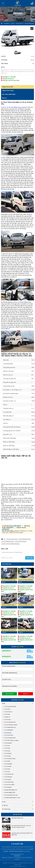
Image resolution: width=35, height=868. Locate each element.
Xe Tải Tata (7, 769)
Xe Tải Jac (7, 772)
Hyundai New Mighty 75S (11, 790)
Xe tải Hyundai (8, 743)
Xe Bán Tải (7, 717)
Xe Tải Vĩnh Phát (9, 735)
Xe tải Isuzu (7, 751)
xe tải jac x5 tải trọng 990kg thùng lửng (10, 544)
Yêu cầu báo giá (32, 3)
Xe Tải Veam (8, 756)
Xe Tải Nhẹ (7, 714)
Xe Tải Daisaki (8, 787)
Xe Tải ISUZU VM (9, 774)
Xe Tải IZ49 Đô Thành (10, 759)
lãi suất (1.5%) (6, 680)
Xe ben (4, 802)
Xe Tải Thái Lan (8, 712)
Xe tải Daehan (8, 753)
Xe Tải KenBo (8, 766)
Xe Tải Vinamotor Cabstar (11, 725)
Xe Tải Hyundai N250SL (10, 707)
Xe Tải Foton (8, 720)
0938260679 (10, 528)
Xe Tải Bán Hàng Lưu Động (11, 740)
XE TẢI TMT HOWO (9, 785)
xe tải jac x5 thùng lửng (12, 539)
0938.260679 (17, 526)
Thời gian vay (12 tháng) (9, 686)
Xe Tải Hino (7, 709)
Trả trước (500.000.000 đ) (10, 673)
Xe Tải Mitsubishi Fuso (10, 727)
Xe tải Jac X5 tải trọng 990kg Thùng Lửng (12, 107)
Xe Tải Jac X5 (20, 23)
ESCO (19, 865)
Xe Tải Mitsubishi (9, 730)
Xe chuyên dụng (6, 809)
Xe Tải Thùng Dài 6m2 (10, 722)
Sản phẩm (7, 23)
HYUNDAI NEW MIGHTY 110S (12, 798)
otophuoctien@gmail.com (17, 854)
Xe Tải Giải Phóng (9, 782)
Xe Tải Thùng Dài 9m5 (10, 738)
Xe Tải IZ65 (7, 761)
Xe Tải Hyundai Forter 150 (11, 795)
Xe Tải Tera (7, 748)
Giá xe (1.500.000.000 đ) (9, 666)
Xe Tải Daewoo (8, 777)
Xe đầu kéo (5, 805)
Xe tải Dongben (8, 764)
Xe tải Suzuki (8, 779)
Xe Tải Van (7, 746)
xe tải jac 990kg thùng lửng (25, 539)
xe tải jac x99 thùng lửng (21, 542)
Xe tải (13, 23)
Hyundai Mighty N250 (10, 792)
